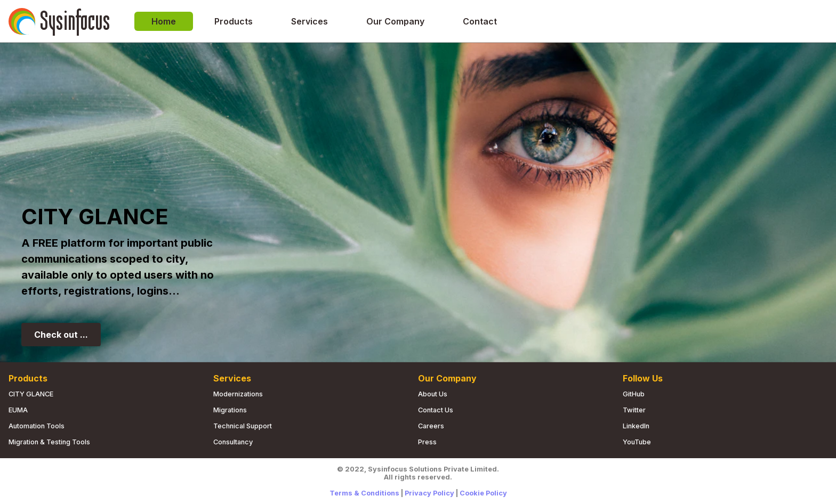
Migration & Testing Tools (49, 442)
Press (427, 442)
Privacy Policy (429, 493)
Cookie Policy (483, 493)
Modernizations (238, 394)
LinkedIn (636, 426)
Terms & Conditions (364, 493)
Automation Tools (37, 426)
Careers (431, 426)
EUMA (18, 410)
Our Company (395, 21)
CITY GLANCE (31, 394)
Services (310, 21)
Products (234, 21)
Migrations (230, 410)
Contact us (436, 410)
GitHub (634, 394)
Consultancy (233, 442)
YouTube (637, 442)
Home (164, 21)
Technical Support (243, 426)
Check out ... (61, 335)
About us (433, 394)
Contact (480, 21)
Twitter (634, 410)
